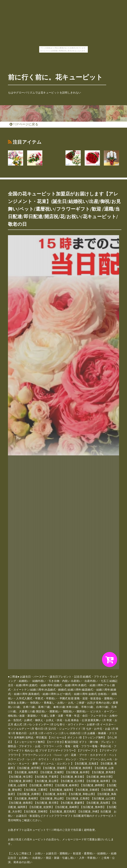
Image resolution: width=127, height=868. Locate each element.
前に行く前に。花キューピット (55, 77)
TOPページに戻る (24, 124)
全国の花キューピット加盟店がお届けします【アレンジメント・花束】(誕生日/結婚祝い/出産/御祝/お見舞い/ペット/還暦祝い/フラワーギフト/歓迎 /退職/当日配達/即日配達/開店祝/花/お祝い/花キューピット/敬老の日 (64, 209)
